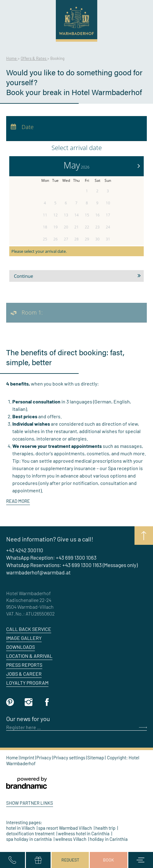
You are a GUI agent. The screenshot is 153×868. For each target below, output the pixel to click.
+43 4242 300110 (25, 550)
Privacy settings (70, 757)
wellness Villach (71, 839)
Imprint (28, 757)
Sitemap (96, 757)
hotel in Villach (21, 828)
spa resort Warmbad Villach (66, 828)
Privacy (44, 757)
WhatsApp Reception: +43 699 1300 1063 (51, 557)
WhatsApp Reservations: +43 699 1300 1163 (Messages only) (72, 565)
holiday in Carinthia (109, 839)
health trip (106, 828)
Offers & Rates (34, 58)
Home (12, 58)
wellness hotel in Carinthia (84, 833)
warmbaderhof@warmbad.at (38, 572)
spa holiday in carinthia (29, 839)
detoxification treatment (31, 833)
